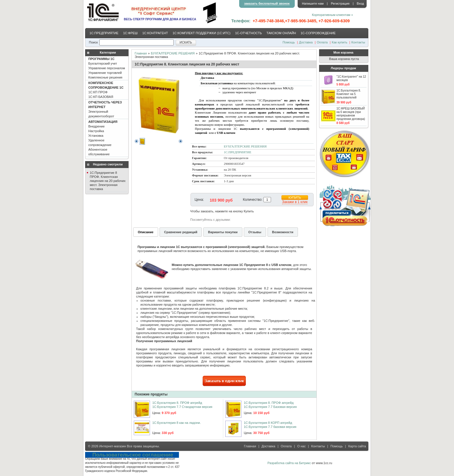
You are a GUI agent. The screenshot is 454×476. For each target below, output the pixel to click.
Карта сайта (357, 446)
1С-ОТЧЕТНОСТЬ (248, 33)
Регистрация (340, 3)
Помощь (289, 42)
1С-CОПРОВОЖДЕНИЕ (318, 33)
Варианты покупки (223, 232)
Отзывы (255, 232)
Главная (141, 53)
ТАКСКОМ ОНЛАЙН (281, 33)
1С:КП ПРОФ (106, 90)
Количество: (253, 200)
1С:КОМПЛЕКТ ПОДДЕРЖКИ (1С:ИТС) (202, 33)
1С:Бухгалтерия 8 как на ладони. (177, 423)
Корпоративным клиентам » (332, 15)
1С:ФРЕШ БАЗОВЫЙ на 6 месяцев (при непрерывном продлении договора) (351, 114)
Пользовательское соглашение (133, 455)
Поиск (93, 42)
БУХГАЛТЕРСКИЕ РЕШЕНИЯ (173, 53)
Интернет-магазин (113, 446)
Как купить (340, 42)
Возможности (283, 232)
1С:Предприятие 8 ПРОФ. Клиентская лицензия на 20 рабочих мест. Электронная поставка (108, 181)
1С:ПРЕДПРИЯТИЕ (104, 33)
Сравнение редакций (181, 232)
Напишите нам (313, 3)
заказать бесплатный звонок (267, 3)
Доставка (306, 42)
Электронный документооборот (105, 109)
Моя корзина (344, 52)
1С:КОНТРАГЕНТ (155, 33)
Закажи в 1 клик (295, 202)
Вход (360, 3)
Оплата (322, 42)
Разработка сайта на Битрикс (289, 463)
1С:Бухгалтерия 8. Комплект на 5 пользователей (349, 94)
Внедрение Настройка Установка (103, 138)
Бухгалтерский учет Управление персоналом (107, 68)
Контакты (358, 42)
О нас (301, 446)
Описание (146, 232)
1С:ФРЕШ (130, 33)
